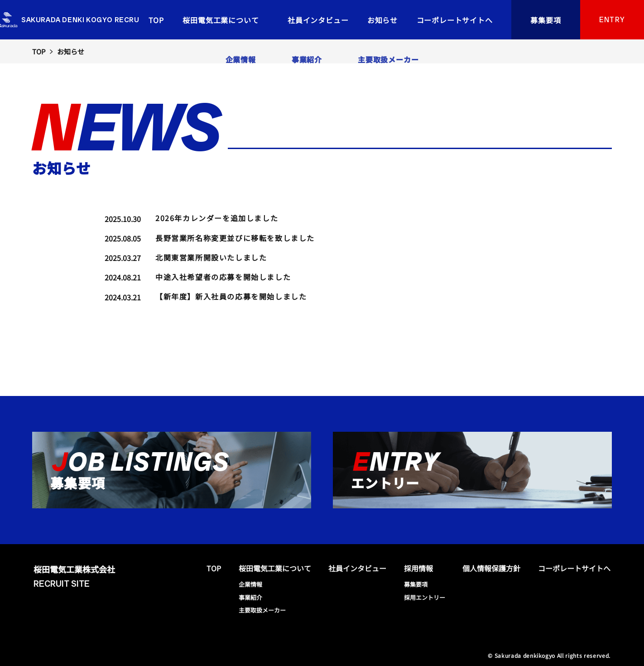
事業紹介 (250, 597)
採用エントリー (425, 597)
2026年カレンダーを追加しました (217, 218)
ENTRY (612, 20)
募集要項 (546, 20)
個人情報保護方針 (491, 568)
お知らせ (382, 20)
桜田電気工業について (221, 20)
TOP (156, 20)
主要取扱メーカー (262, 610)
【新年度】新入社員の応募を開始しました (231, 296)
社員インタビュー (318, 20)
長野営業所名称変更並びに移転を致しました (235, 238)
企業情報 (250, 584)
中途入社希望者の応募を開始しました (223, 277)
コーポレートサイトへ (455, 20)
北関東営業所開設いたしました (211, 257)
